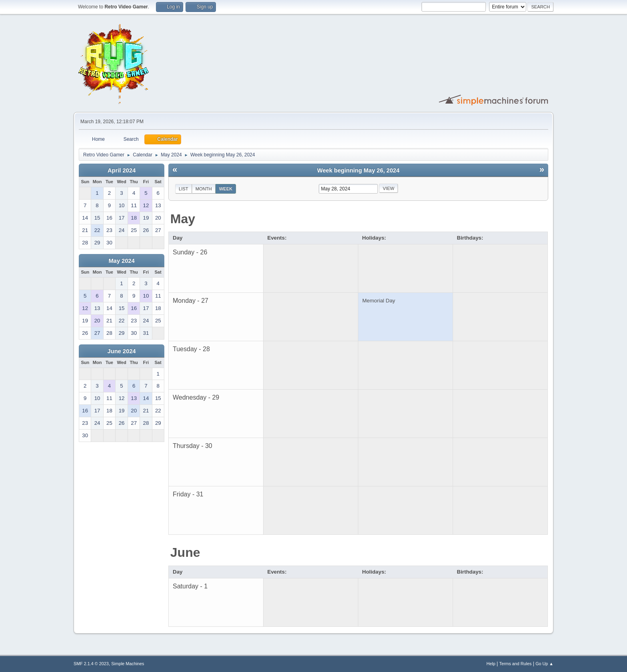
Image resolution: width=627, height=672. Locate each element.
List (184, 189)
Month (204, 189)
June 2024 (122, 351)
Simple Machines (128, 664)
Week (226, 189)
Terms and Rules (516, 664)
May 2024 (121, 261)
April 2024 (122, 170)
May (183, 219)
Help (491, 664)
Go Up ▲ (544, 664)
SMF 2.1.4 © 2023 (91, 664)
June (185, 552)
